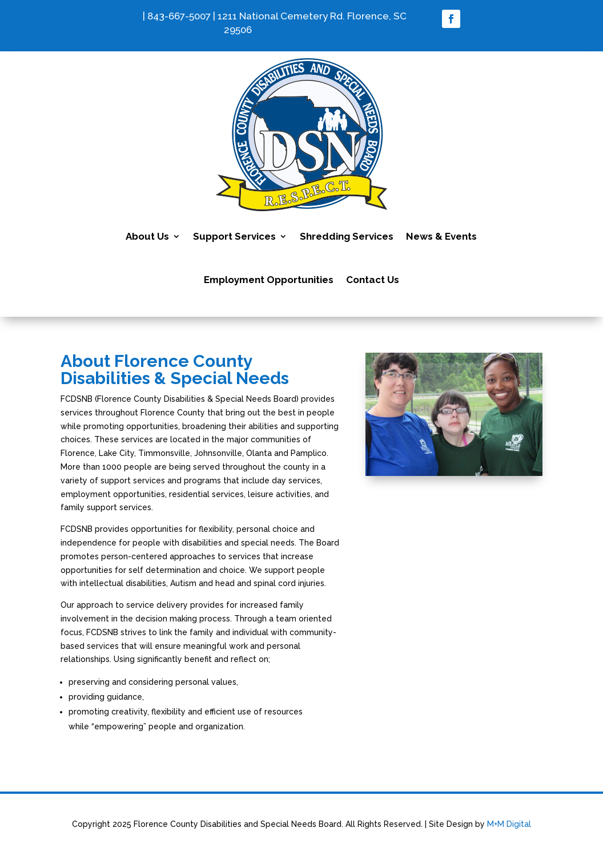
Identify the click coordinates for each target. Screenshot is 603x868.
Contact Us (373, 280)
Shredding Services (347, 236)
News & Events (441, 236)
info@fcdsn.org (105, 16)
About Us (147, 236)
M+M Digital (509, 824)
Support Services (234, 236)
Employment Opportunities (269, 280)
